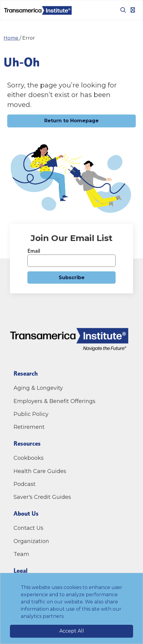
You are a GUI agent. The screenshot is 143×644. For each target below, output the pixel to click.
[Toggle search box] (121, 10)
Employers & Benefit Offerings (54, 401)
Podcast (25, 484)
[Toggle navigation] (133, 10)
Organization (31, 541)
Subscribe (72, 278)
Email (34, 251)
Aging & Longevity (38, 388)
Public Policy (31, 414)
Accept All (72, 631)
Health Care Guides (40, 471)
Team (21, 554)
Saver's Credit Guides (42, 497)
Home (12, 38)
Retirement (29, 427)
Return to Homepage (71, 121)
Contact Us (29, 528)
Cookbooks (29, 458)
